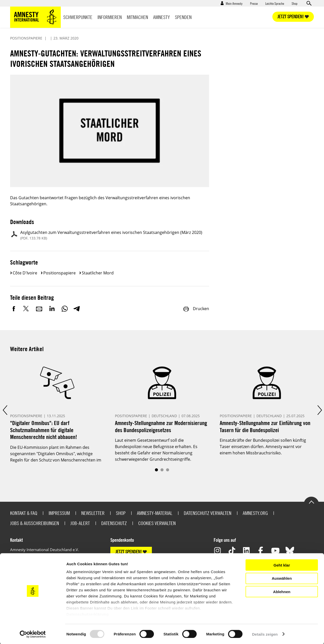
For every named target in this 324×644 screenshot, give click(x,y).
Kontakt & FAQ (24, 513)
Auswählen (282, 578)
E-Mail (39, 309)
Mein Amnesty (234, 3)
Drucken (196, 309)
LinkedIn (52, 309)
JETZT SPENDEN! (129, 552)
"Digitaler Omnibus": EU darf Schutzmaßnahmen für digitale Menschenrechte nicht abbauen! (44, 430)
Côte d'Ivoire (25, 273)
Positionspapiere (59, 273)
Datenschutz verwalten (208, 513)
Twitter (27, 309)
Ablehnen (282, 591)
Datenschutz (114, 523)
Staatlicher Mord (98, 273)
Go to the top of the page (311, 502)
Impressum (59, 513)
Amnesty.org (255, 513)
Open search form (309, 3)
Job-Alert (80, 523)
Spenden (183, 17)
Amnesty (161, 17)
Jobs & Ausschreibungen (35, 523)
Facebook (14, 309)
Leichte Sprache (275, 3)
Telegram (77, 309)
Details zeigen (265, 634)
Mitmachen (137, 17)
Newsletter (93, 513)
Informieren (110, 17)
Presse (254, 3)
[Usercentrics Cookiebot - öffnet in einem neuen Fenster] (33, 634)
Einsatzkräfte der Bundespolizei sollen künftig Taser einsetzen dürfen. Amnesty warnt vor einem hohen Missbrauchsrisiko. (263, 447)
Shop (295, 3)
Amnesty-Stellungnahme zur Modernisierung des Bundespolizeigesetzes (161, 426)
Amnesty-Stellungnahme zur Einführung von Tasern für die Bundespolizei (265, 426)
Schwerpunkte (78, 17)
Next (319, 410)
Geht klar (282, 565)
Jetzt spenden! (291, 17)
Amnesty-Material (155, 513)
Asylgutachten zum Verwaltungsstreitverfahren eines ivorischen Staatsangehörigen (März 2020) (111, 235)
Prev (5, 410)
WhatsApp (65, 309)
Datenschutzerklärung (88, 614)
